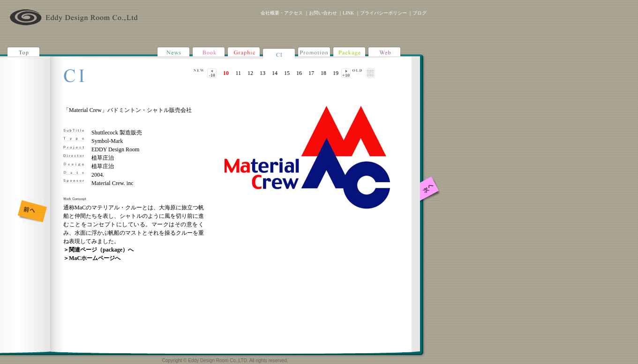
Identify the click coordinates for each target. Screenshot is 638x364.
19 (336, 73)
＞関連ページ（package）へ (98, 250)
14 (275, 73)
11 (238, 73)
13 (263, 73)
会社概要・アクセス (282, 13)
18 (323, 73)
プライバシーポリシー (383, 13)
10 (226, 73)
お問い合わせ (323, 13)
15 (287, 73)
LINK (348, 13)
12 (250, 73)
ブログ (420, 13)
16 (299, 73)
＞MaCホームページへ (92, 258)
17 (311, 73)
